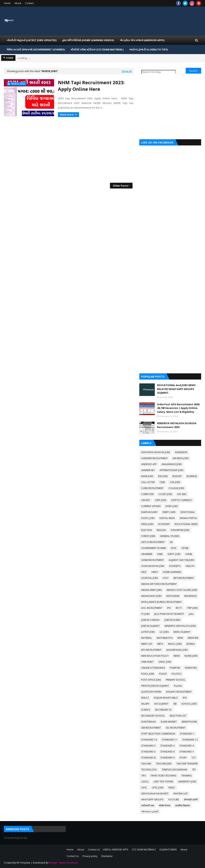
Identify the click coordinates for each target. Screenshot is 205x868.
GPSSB (185, 548)
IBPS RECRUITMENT (184, 578)
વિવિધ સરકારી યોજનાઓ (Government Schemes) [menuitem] (36, 49)
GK (171, 542)
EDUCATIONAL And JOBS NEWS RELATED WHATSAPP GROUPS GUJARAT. (176, 389)
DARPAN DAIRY (149, 512)
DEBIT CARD (169, 512)
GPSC (174, 548)
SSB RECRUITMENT (151, 728)
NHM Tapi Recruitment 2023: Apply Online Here (91, 86)
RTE (185, 698)
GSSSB (189, 554)
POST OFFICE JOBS (151, 680)
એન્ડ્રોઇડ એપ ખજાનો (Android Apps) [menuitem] (142, 40)
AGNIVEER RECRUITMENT (154, 458)
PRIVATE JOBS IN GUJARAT (155, 686)
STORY (183, 758)
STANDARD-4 (187, 746)
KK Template (23, 863)
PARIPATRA (191, 668)
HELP (144, 572)
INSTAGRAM (173, 596)
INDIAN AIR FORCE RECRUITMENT (159, 584)
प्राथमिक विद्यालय (183, 806)
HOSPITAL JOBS (150, 578)
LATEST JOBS (148, 632)
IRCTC (179, 608)
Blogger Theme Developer (64, 863)
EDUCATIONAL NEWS (186, 524)
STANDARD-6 (168, 752)
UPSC (144, 788)
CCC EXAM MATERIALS (144, 850)
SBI (175, 704)
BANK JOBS (147, 476)
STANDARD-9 (168, 758)
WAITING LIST (181, 794)
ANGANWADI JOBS (172, 464)
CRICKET (146, 500)
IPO (169, 608)
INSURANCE (190, 596)
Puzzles (178, 686)
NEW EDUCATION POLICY (155, 656)
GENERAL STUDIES (170, 536)
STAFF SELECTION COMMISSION (158, 734)
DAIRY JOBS (172, 506)
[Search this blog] (159, 72)
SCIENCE (146, 710)
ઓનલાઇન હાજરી (150, 812)
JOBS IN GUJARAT (151, 626)
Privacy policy (90, 856)
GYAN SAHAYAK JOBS (153, 566)
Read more (67, 115)
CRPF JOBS (161, 500)
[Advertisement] (69, 150)
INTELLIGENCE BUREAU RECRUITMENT (162, 602)
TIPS (143, 776)
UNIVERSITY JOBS (187, 782)
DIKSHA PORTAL (188, 518)
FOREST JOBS (148, 536)
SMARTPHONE (189, 722)
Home (7, 3)
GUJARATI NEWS (168, 850)
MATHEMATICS (165, 638)
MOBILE (191, 644)
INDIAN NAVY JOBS (151, 596)
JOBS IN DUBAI (172, 620)
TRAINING (187, 776)
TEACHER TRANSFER (187, 764)
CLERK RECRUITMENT (152, 488)
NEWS (177, 656)
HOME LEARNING (172, 572)
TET (194, 770)
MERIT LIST (147, 644)
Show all (127, 71)
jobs (191, 614)
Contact (29, 3)
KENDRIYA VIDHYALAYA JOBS (180, 626)
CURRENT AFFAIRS (151, 506)
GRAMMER (147, 554)
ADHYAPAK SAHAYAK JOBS (156, 452)
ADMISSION (181, 452)
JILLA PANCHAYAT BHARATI (169, 614)
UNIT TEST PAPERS (163, 782)
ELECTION (147, 530)
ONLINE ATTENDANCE (153, 668)
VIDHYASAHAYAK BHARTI (155, 794)
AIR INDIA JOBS (181, 458)
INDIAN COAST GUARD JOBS (182, 590)
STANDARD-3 (168, 746)
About (18, 3)
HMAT (155, 572)
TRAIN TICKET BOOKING (163, 776)
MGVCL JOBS (175, 644)
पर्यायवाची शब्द (148, 806)
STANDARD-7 (187, 752)
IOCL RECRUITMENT (152, 608)
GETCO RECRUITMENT (153, 542)
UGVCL (145, 782)
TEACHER (146, 764)
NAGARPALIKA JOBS (177, 650)
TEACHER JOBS (164, 764)
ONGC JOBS (165, 662)
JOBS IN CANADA (150, 620)
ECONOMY (164, 524)
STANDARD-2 (148, 746)
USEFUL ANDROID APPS (115, 850)
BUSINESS (192, 476)
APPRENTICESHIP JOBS (171, 470)
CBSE (162, 482)
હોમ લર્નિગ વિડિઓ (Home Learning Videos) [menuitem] (88, 40)
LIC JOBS (164, 632)
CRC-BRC (182, 494)
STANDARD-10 (149, 740)
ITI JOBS (145, 614)
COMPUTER (147, 494)
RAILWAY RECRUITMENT (179, 692)
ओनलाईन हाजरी (191, 800)
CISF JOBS (175, 482)
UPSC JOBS (158, 788)
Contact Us (94, 850)
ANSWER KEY (148, 470)
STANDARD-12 (190, 740)
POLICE (163, 674)
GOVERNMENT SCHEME (154, 548)
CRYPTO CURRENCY (182, 500)
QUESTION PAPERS (151, 692)
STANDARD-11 (170, 740)
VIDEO (172, 788)
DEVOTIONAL (188, 512)
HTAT (166, 578)
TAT (194, 758)
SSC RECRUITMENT (176, 728)
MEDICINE (193, 638)
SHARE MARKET (169, 722)
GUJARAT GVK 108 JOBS (181, 560)
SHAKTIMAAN (148, 722)
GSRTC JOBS (174, 554)
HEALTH (190, 566)
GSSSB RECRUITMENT (153, 560)
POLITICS (176, 674)
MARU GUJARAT (182, 632)
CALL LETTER (148, 482)
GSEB (160, 554)
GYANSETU (175, 566)
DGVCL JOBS (148, 518)
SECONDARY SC (163, 710)
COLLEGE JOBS (176, 488)
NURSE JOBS (191, 656)
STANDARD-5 (148, 752)
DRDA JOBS (147, 524)
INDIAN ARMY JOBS (151, 590)
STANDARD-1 (187, 734)
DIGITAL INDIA (167, 518)
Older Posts (120, 186)
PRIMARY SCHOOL (176, 680)
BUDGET (177, 476)
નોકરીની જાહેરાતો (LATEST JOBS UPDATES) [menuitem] (32, 40)
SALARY (145, 704)
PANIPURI (175, 668)
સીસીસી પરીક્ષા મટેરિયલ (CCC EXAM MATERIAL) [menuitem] (97, 49)
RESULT (145, 698)
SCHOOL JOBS (189, 704)
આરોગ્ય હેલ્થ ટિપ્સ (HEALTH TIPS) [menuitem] (148, 49)
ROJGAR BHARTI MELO (166, 698)
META (160, 644)
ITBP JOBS (192, 608)
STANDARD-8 (148, 758)
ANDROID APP (149, 464)
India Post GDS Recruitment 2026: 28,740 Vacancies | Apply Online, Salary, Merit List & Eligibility (179, 408)
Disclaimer (107, 856)
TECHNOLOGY (149, 770)
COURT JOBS (165, 494)
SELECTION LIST (178, 716)
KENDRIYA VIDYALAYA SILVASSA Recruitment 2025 (177, 425)
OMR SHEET (147, 662)
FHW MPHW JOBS (180, 530)
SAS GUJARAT (161, 704)
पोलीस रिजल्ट (165, 806)
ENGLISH (161, 530)
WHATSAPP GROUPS (152, 800)
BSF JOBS (163, 476)
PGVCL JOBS (148, 674)
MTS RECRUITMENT (151, 650)
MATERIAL (147, 638)
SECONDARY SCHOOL (153, 716)
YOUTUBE (174, 800)
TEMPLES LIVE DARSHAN (174, 770)
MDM (180, 638)
